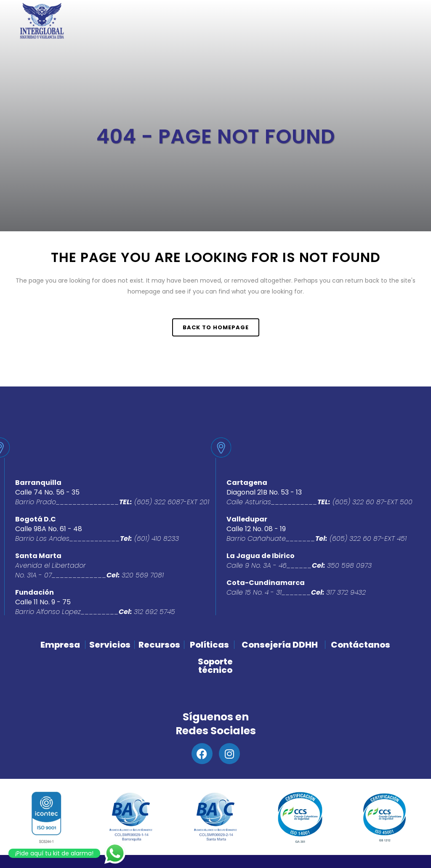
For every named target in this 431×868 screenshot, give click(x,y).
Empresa (60, 645)
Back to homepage (216, 327)
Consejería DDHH (280, 645)
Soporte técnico (215, 666)
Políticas (209, 645)
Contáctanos (360, 645)
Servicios (110, 645)
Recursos (159, 645)
